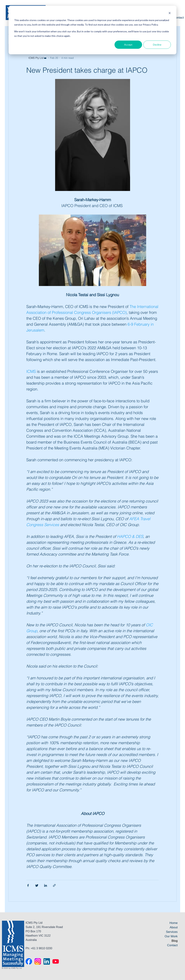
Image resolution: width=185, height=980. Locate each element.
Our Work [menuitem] (171, 936)
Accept (128, 45)
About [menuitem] (174, 927)
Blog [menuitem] (175, 941)
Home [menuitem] (173, 923)
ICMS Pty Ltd (36, 58)
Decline (157, 45)
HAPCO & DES (130, 536)
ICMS (31, 371)
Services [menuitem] (172, 932)
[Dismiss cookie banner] (170, 13)
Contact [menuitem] (172, 945)
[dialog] (92, 30)
